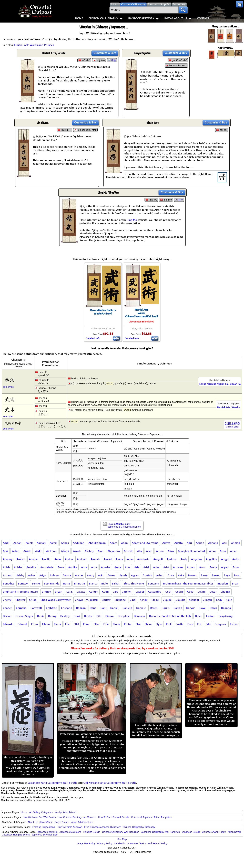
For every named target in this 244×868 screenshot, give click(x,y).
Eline (86, 624)
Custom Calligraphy (106, 18)
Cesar (213, 592)
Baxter (216, 575)
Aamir (53, 543)
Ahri (5, 551)
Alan (101, 551)
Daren (154, 608)
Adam (113, 543)
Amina (69, 559)
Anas (130, 559)
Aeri (225, 543)
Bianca (93, 583)
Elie (67, 624)
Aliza (171, 551)
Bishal (116, 583)
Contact (203, 18)
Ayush (123, 575)
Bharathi (79, 583)
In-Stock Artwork (144, 18)
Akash (77, 551)
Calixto (81, 592)
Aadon (17, 543)
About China (46, 822)
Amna (119, 559)
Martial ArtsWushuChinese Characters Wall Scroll (141, 313)
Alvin (223, 551)
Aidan (16, 551)
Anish (6, 567)
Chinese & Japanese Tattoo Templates (151, 817)
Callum (94, 592)
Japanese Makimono (70, 832)
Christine (120, 600)
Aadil (6, 543)
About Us (33, 822)
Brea (235, 583)
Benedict (8, 583)
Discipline (124, 616)
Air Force (52, 551)
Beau (237, 575)
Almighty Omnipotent (191, 551)
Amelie (46, 559)
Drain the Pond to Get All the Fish (170, 616)
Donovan (139, 616)
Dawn (213, 608)
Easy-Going (226, 616)
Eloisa (116, 624)
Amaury (8, 559)
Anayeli (158, 559)
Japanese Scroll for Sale (45, 835)
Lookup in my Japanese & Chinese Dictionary (124, 525)
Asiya (43, 575)
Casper (140, 592)
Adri (189, 543)
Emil (169, 624)
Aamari (41, 543)
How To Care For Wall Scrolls (114, 817)
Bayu (227, 575)
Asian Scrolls (234, 832)
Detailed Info (93, 338)
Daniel (114, 608)
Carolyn (127, 592)
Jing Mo (132, 220)
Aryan (225, 567)
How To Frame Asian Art (69, 827)
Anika (236, 559)
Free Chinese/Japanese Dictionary (102, 827)
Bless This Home (134, 583)
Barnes (192, 575)
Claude (167, 600)
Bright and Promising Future (20, 592)
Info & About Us (178, 18)
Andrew (172, 559)
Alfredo (129, 551)
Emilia (180, 624)
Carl (115, 592)
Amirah (95, 559)
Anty (94, 567)
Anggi (225, 559)
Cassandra (155, 592)
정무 (181, 200)
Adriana (213, 543)
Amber (21, 559)
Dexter (88, 616)
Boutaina (154, 583)
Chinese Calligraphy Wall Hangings (121, 832)
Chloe (33, 600)
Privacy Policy (105, 843)
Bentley (23, 583)
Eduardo (8, 624)
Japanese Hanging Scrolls (16, 835)
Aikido (27, 551)
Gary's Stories (62, 822)
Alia (140, 551)
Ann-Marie (47, 567)
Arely (118, 567)
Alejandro (114, 551)
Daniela (127, 608)
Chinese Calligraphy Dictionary (139, 827)
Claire (155, 600)
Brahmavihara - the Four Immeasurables (188, 583)
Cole (229, 600)
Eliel (76, 624)
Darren (178, 608)
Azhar (160, 575)
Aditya (166, 543)
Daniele (141, 608)
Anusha (106, 567)
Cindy (144, 600)
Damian (81, 608)
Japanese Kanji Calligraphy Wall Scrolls (53, 783)
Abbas (65, 543)
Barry (204, 575)
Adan (124, 543)
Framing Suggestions (44, 827)
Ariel (146, 567)
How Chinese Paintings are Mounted (77, 817)
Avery (90, 575)
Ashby (20, 575)
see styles (8, 387)
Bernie (36, 583)
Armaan (178, 567)
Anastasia (143, 559)
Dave (203, 608)
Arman (191, 567)
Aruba (213, 567)
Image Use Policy (86, 843)
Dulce (199, 616)
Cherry (7, 600)
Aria (137, 567)
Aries (156, 567)
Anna (61, 567)
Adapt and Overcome (145, 543)
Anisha (18, 567)
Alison (160, 551)
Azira (171, 575)
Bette (67, 583)
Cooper (7, 608)
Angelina (211, 559)
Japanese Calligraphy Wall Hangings (160, 832)
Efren (35, 624)
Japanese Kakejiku (48, 832)
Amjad (108, 559)
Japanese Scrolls (191, 832)
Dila (99, 616)
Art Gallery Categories (41, 812)
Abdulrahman (97, 543)
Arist (166, 567)
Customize (105, 53)
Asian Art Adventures (82, 822)
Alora (212, 551)
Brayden (223, 583)
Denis (41, 616)
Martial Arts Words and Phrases (34, 45)
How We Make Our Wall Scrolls (39, 817)
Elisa (96, 624)
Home (79, 18)
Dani (103, 608)
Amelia (33, 559)
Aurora (67, 575)
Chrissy (106, 600)
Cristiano (67, 608)
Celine (202, 592)
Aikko (39, 551)
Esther (234, 624)
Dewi (77, 616)
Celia (190, 592)
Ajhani (65, 551)
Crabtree (51, 608)
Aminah (82, 559)
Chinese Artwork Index (214, 832)
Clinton (207, 600)
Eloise (128, 624)
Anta (84, 567)
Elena (57, 624)
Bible (105, 583)
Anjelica (31, 567)
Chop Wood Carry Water (56, 600)
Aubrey (54, 575)
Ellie (106, 624)
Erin (208, 624)
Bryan (59, 592)
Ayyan (135, 575)
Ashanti (8, 575)
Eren (190, 624)
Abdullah (79, 543)
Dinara (110, 616)
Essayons (220, 624)
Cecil (168, 592)
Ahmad (236, 543)
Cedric (179, 592)
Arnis (202, 567)
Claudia (180, 600)
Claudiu (194, 600)
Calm (105, 592)
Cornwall (36, 608)
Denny (52, 616)
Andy (184, 559)
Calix (69, 592)
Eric (199, 624)
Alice (149, 551)
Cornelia (21, 608)
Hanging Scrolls (92, 832)
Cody (219, 600)
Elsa (138, 624)
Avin (101, 575)
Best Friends (52, 583)
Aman (234, 551)
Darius (166, 608)
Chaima (225, 592)
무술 (114, 60)
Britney (46, 592)
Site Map (122, 839)
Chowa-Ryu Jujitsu (86, 600)
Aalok (29, 543)
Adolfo (179, 543)
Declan (7, 616)
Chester (20, 600)
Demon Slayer (24, 616)
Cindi (133, 600)
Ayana (111, 575)
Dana (93, 608)
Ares (128, 567)
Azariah (147, 575)
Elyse (159, 624)
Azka (181, 575)
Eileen (46, 624)
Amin (58, 559)
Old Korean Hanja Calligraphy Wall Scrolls (110, 783)
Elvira (148, 624)
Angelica (196, 559)
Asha (236, 567)
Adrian (200, 543)
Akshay (89, 551)
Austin (79, 575)
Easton (210, 616)
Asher (32, 575)
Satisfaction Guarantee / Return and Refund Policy (141, 843)
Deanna (226, 608)
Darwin (191, 608)
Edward (22, 624)
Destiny (65, 616)
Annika (73, 567)
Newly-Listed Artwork (66, 812)
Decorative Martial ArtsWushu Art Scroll (103, 312)
